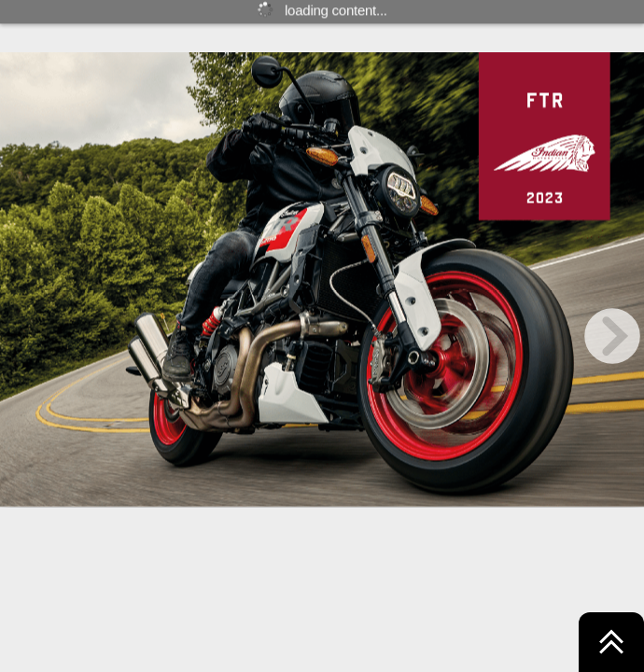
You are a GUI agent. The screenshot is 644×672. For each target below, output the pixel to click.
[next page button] (612, 336)
